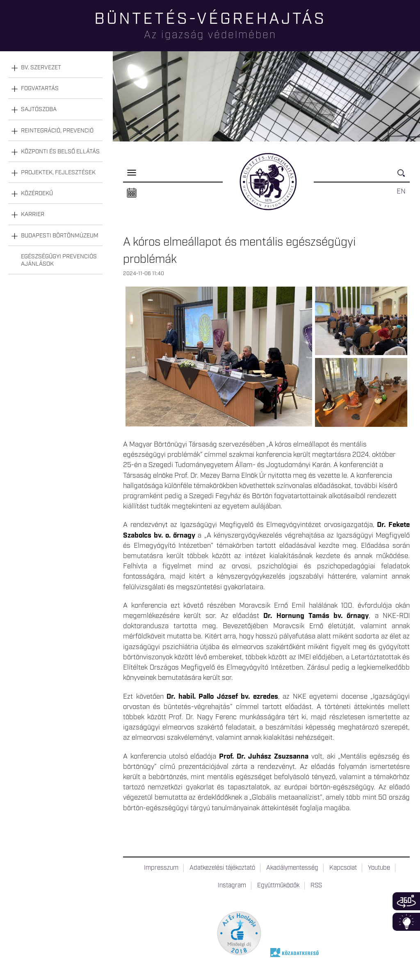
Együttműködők (278, 886)
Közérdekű (37, 194)
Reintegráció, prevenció (57, 131)
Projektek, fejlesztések (58, 173)
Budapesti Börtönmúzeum (60, 236)
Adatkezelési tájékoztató (222, 868)
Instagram (232, 886)
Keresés (404, 177)
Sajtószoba (39, 109)
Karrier (33, 214)
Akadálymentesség (292, 868)
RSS (316, 886)
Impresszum (161, 868)
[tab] (55, 68)
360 (406, 901)
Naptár (132, 193)
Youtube (379, 868)
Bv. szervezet (41, 68)
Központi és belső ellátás (60, 152)
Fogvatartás (40, 89)
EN (401, 191)
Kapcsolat (343, 868)
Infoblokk (406, 922)
